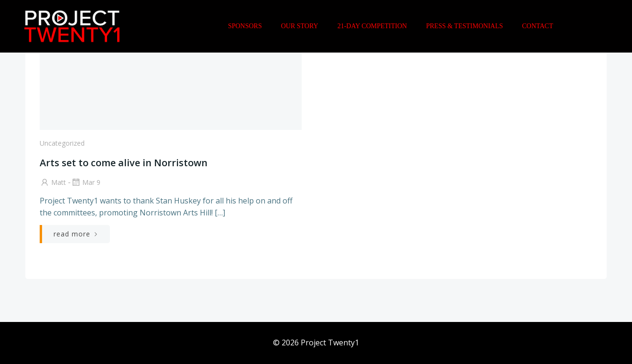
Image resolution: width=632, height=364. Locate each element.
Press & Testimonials (464, 26)
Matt (53, 182)
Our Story (300, 26)
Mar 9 (86, 182)
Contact (538, 26)
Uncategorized (62, 143)
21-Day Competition (372, 26)
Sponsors (245, 26)
